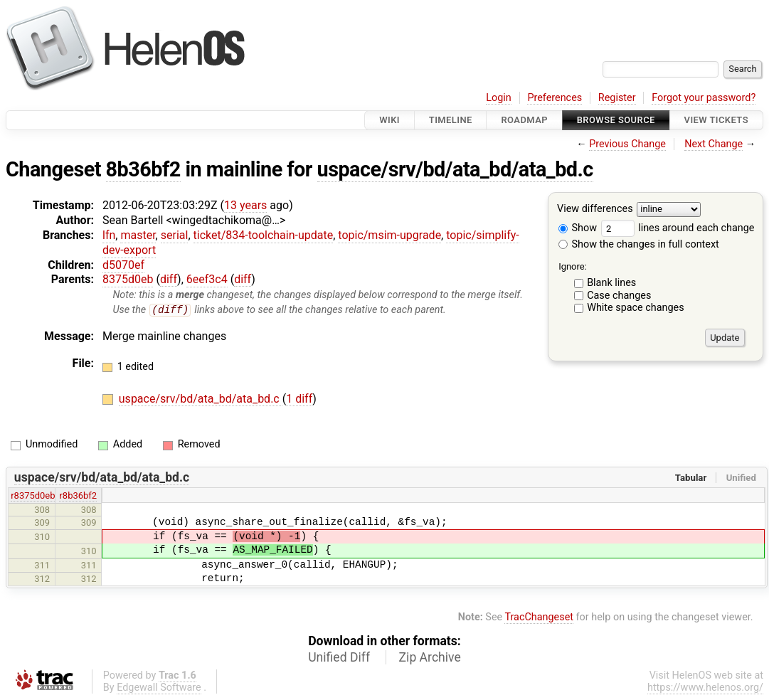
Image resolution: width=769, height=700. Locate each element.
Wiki (389, 120)
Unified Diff (339, 657)
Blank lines (611, 283)
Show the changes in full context (639, 244)
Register (617, 98)
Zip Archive (430, 657)
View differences (595, 210)
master (138, 235)
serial (175, 235)
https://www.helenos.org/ (705, 688)
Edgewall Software (159, 688)
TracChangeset (539, 618)
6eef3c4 (207, 279)
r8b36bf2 (78, 496)
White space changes (636, 308)
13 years (245, 205)
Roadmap (524, 120)
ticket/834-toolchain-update (264, 235)
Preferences (555, 98)
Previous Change (627, 144)
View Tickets (716, 120)
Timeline (451, 120)
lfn (109, 235)
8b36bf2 (143, 169)
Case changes (619, 296)
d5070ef (123, 265)
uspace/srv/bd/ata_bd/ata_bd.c (455, 169)
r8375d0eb (33, 496)
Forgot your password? (704, 98)
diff (169, 279)
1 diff (299, 399)
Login (499, 98)
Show (578, 228)
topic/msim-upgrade (389, 235)
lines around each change (678, 228)
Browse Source (616, 120)
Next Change (714, 144)
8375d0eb (128, 279)
